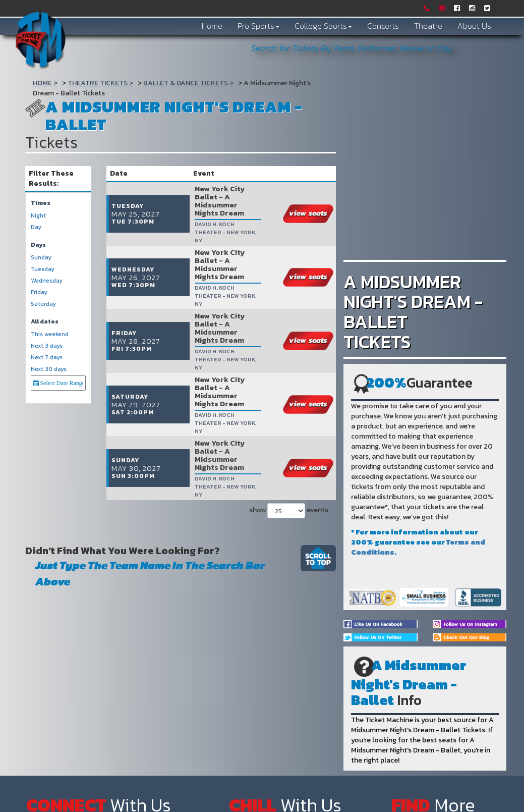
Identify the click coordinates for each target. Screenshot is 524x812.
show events (287, 390)
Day (36, 227)
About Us (474, 26)
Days (38, 245)
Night (38, 216)
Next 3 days (47, 346)
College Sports (323, 26)
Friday (39, 292)
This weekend (50, 334)
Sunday (41, 258)
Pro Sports (258, 26)
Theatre (428, 26)
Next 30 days (49, 369)
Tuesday (43, 269)
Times (41, 203)
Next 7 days (47, 358)
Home (212, 26)
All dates (45, 322)
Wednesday (47, 281)
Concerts (383, 26)
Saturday (43, 304)
